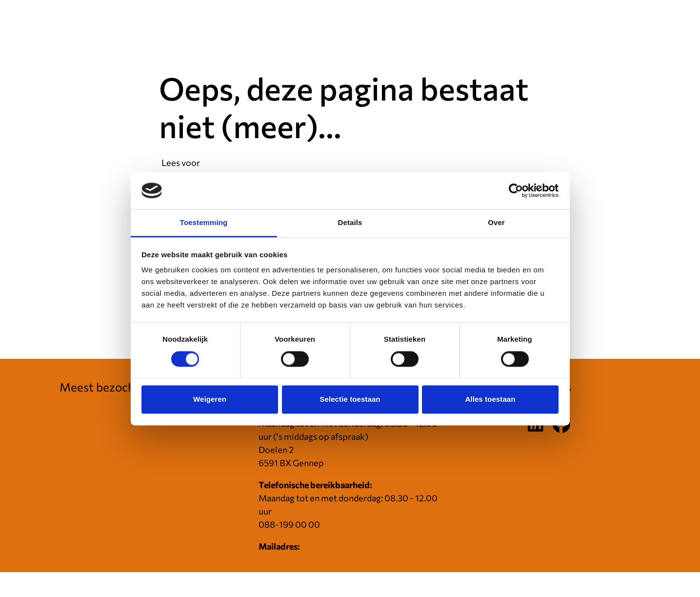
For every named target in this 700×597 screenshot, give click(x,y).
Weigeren (210, 400)
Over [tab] (496, 223)
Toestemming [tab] (204, 223)
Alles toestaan (490, 400)
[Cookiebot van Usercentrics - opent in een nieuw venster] (516, 190)
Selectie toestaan (350, 400)
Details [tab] (350, 223)
